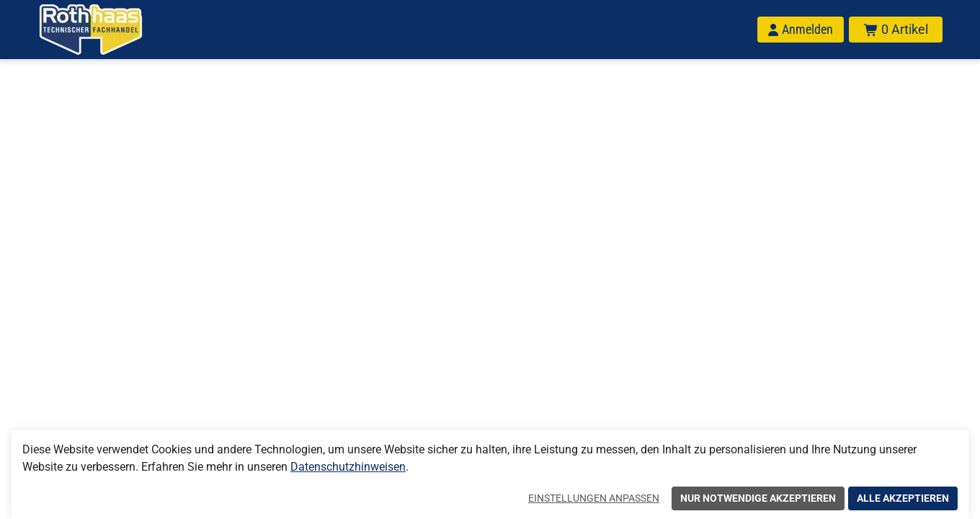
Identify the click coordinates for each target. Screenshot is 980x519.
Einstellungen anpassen (594, 498)
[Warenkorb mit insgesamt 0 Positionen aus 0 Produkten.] (896, 30)
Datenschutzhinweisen (348, 467)
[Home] (110, 30)
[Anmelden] (801, 30)
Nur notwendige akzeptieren (758, 498)
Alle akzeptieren (903, 498)
